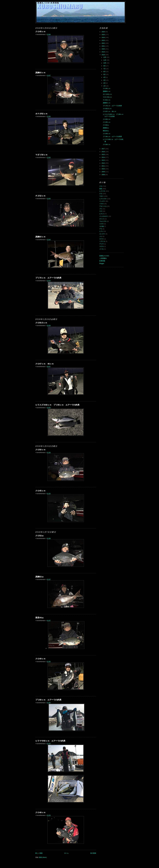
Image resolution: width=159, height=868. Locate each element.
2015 (103, 154)
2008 (103, 175)
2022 (103, 43)
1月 (105, 86)
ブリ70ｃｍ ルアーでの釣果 (48, 278)
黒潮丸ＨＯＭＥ (104, 256)
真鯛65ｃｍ (40, 73)
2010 (103, 169)
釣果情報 (102, 261)
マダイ (102, 196)
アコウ (102, 244)
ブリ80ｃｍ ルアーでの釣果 (48, 700)
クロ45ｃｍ (40, 32)
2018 (103, 55)
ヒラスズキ (103, 199)
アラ (101, 229)
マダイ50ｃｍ (41, 155)
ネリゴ (102, 219)
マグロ (102, 246)
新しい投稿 (39, 853)
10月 (105, 63)
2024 (103, 37)
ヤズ (101, 211)
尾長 (101, 189)
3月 (105, 80)
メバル (102, 249)
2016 (103, 152)
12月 (105, 57)
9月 (105, 66)
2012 (103, 163)
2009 (103, 172)
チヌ (101, 194)
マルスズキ (103, 221)
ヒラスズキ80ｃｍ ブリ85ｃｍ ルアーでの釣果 (57, 405)
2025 (103, 35)
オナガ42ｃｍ (41, 114)
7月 (105, 69)
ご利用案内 (103, 258)
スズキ (102, 224)
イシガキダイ (104, 216)
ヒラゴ (102, 214)
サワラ (102, 239)
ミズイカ (102, 241)
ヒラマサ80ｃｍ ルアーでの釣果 (50, 741)
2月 (105, 83)
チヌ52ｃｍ (40, 196)
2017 (103, 149)
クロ (101, 186)
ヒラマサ (102, 191)
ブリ (101, 209)
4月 (105, 77)
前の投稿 (93, 853)
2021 (103, 46)
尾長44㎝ (39, 618)
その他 (102, 226)
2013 (103, 160)
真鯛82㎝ (39, 577)
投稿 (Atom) (43, 857)
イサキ (102, 204)
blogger (102, 263)
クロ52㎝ (39, 536)
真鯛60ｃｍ (40, 237)
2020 (103, 49)
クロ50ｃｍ (40, 450)
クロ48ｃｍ (40, 812)
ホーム (66, 853)
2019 (103, 52)
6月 (105, 72)
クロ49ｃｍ (40, 659)
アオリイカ (103, 206)
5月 (105, 74)
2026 (103, 32)
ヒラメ (102, 231)
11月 (105, 60)
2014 (103, 157)
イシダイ (102, 201)
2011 (103, 166)
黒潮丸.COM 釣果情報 (48, 3)
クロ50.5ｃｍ (41, 323)
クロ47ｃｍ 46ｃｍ (44, 364)
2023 (103, 40)
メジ (101, 236)
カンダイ (102, 234)
